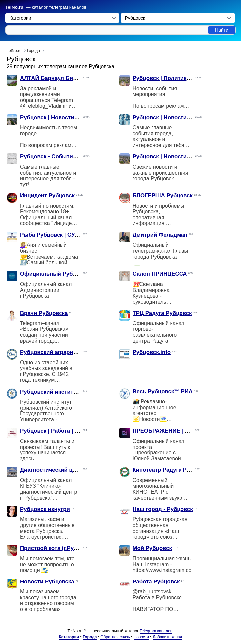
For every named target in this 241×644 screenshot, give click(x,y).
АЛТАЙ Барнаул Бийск (51, 78)
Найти (222, 30)
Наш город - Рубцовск (163, 509)
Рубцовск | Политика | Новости (175, 78)
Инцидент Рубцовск (47, 196)
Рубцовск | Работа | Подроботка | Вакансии (79, 431)
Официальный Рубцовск (55, 274)
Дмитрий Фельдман (160, 235)
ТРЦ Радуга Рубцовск (162, 313)
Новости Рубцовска (47, 582)
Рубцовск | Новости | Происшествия (183, 156)
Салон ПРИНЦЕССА (160, 274)
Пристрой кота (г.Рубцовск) (58, 548)
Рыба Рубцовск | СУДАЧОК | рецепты (71, 235)
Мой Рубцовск (152, 548)
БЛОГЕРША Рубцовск (163, 196)
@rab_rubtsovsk (152, 592)
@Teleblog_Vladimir (44, 106)
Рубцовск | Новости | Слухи (171, 118)
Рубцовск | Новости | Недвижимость (70, 118)
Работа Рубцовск (156, 582)
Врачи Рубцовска (44, 313)
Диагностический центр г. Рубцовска (70, 470)
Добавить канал (167, 637)
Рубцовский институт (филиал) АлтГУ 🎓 (77, 392)
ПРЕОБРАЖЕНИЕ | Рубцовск (172, 431)
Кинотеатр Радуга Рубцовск (171, 470)
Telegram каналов (156, 631)
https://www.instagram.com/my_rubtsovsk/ (182, 570)
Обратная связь (115, 637)
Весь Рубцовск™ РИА (163, 391)
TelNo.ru (14, 7)
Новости (141, 637)
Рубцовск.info (152, 352)
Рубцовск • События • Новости (62, 156)
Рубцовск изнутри (45, 509)
